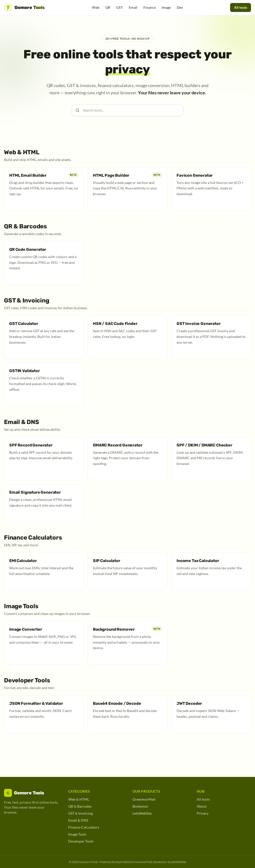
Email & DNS (78, 820)
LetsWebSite (142, 813)
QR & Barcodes (80, 806)
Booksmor (140, 806)
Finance (150, 7)
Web (96, 7)
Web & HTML (79, 799)
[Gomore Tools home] (24, 7)
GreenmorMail (144, 799)
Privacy (203, 813)
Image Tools (77, 834)
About (202, 806)
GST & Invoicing (80, 813)
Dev (180, 7)
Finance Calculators (84, 827)
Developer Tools (81, 841)
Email (133, 7)
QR (108, 7)
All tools (241, 7)
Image (166, 7)
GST (120, 7)
